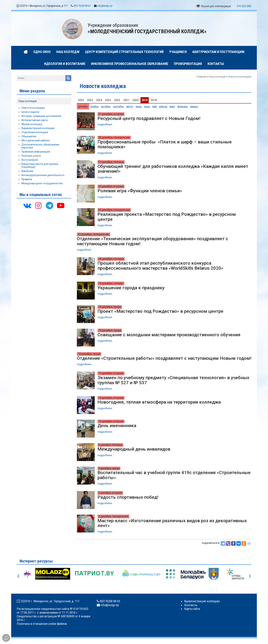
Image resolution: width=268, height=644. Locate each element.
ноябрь (94, 106)
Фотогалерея (30, 160)
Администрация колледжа (38, 128)
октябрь (106, 106)
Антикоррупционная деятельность (43, 175)
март (172, 106)
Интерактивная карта (35, 120)
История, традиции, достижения (41, 116)
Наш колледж (217, 77)
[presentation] (18, 576)
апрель (163, 106)
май (155, 106)
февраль (183, 106)
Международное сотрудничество (42, 183)
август (130, 106)
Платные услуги (31, 156)
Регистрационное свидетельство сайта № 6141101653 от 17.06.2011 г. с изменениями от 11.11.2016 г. (52, 611)
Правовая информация (36, 152)
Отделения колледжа (35, 132)
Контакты (191, 605)
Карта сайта (192, 609)
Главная (201, 77)
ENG (249, 6)
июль (139, 106)
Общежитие (29, 137)
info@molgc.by (105, 6)
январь (194, 106)
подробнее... (106, 125)
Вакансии (27, 171)
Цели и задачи (30, 112)
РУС (239, 6)
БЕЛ (244, 6)
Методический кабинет (36, 140)
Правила (27, 179)
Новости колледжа (33, 108)
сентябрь (118, 106)
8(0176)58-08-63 (82, 6)
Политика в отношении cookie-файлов (42, 624)
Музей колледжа (32, 124)
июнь (147, 106)
